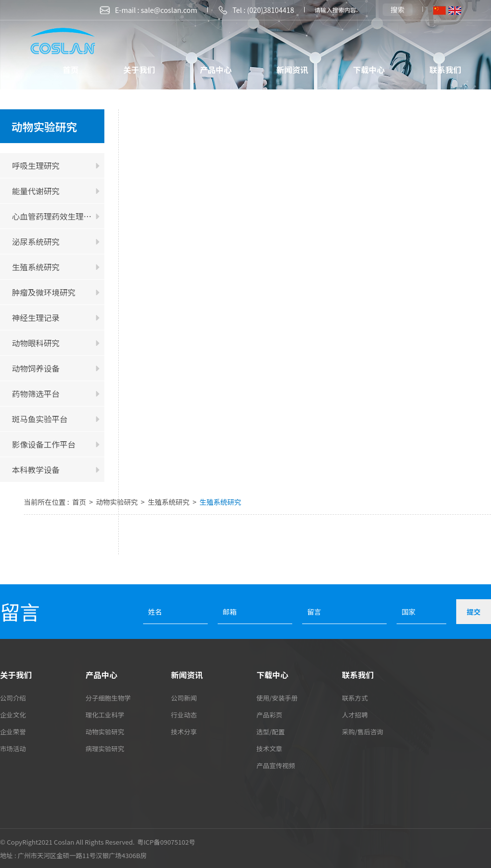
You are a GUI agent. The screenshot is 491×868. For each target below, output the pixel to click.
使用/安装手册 (277, 698)
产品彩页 (269, 715)
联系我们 (445, 70)
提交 (474, 612)
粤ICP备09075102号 (166, 842)
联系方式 (355, 698)
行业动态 (184, 715)
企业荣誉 (13, 732)
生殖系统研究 (169, 502)
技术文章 (269, 749)
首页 (71, 70)
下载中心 (369, 70)
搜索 (398, 9)
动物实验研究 (118, 502)
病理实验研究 (105, 749)
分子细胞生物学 (108, 698)
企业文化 (13, 715)
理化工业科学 (105, 715)
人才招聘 (355, 715)
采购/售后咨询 (363, 732)
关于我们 (139, 70)
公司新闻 (184, 698)
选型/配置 (271, 732)
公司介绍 (13, 698)
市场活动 (13, 749)
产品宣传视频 (276, 765)
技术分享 (184, 732)
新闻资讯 (292, 70)
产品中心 (216, 70)
